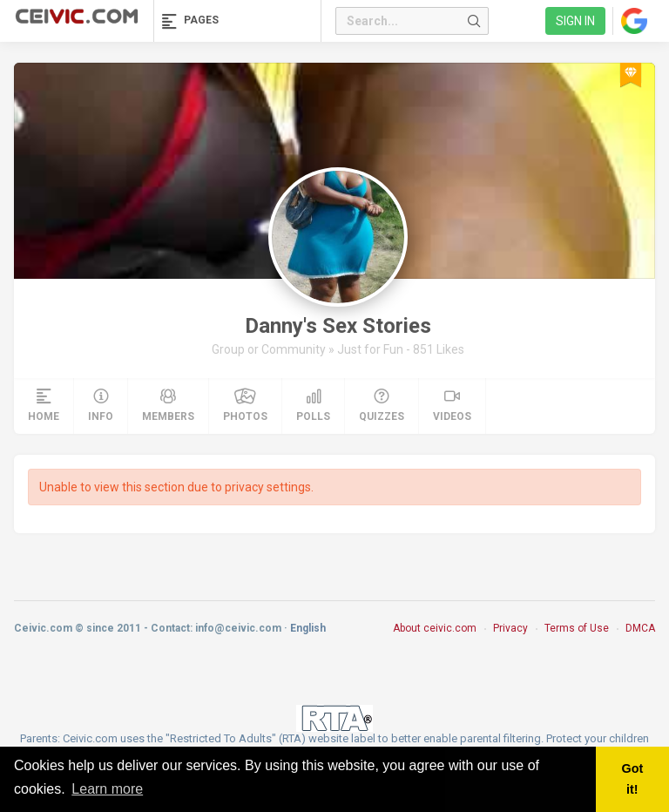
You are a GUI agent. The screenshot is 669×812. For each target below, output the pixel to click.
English (308, 628)
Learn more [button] (107, 789)
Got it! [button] (632, 779)
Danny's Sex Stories (338, 326)
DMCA (640, 628)
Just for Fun (372, 349)
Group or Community (270, 349)
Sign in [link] (575, 21)
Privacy (510, 628)
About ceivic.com (435, 628)
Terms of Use (577, 628)
